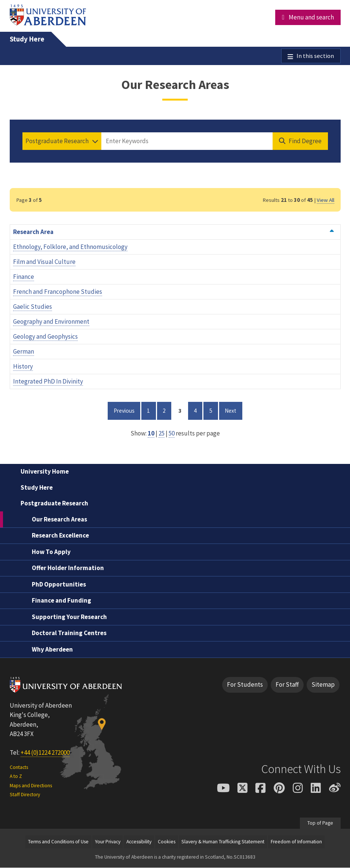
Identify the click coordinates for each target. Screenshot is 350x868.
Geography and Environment (51, 322)
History (23, 367)
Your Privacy (108, 842)
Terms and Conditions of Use (58, 842)
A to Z (16, 777)
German (24, 352)
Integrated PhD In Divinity (48, 382)
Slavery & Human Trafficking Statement (223, 842)
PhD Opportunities (59, 585)
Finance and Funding (62, 601)
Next (233, 411)
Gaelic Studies (33, 307)
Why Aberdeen (52, 650)
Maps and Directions (31, 786)
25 (162, 434)
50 (172, 434)
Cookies (167, 842)
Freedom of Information (296, 842)
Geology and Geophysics (45, 337)
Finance (24, 277)
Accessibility (139, 842)
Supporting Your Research (69, 617)
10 (151, 434)
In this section (315, 56)
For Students (245, 685)
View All (326, 200)
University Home (45, 472)
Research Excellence (60, 536)
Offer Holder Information (68, 569)
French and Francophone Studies (58, 292)
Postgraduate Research (54, 504)
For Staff (287, 685)
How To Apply (51, 552)
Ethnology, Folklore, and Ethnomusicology (70, 247)
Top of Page (320, 824)
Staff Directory (25, 795)
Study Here (27, 39)
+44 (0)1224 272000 (45, 753)
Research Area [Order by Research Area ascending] (174, 233)
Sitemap (323, 685)
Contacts (19, 768)
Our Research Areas (59, 520)
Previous (127, 411)
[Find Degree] (300, 141)
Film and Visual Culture (44, 262)
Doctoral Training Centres (69, 634)
